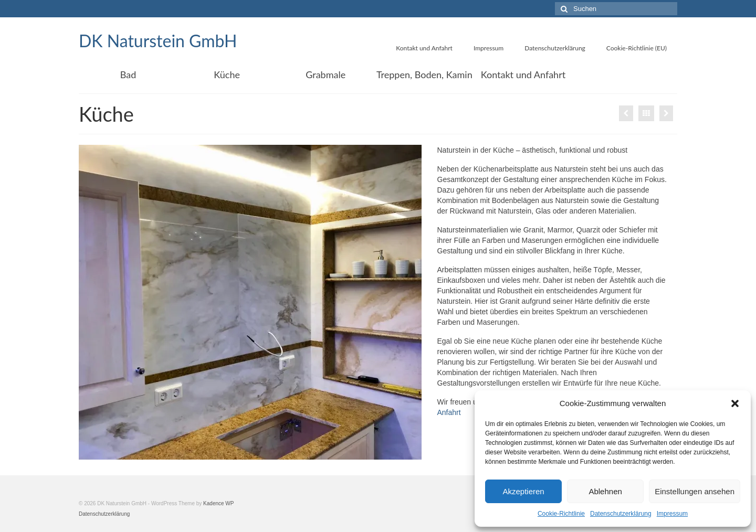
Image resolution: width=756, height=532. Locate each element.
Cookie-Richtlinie (561, 514)
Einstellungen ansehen (695, 491)
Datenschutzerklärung (621, 514)
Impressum (672, 514)
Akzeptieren (523, 491)
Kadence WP (218, 503)
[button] (735, 403)
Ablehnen (605, 491)
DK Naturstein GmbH (158, 41)
